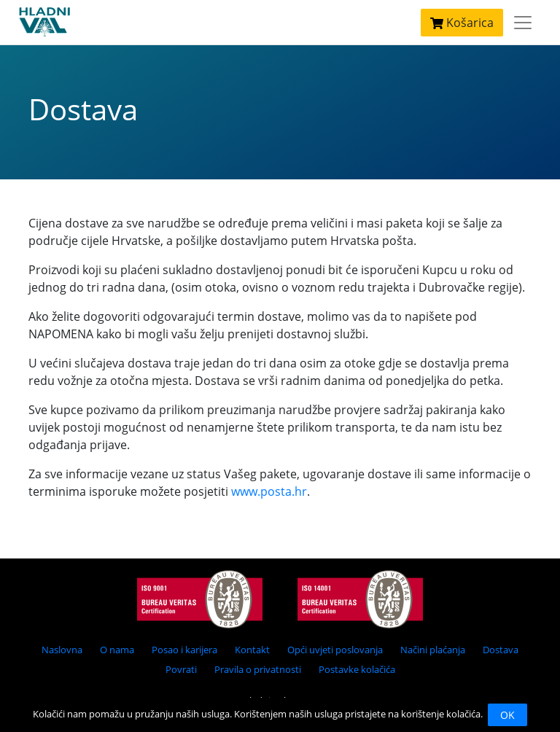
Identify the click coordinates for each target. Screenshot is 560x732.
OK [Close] (507, 715)
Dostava (501, 650)
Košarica (462, 23)
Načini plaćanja (433, 650)
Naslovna (62, 650)
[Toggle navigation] (523, 23)
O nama (117, 650)
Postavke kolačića (357, 669)
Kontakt (252, 650)
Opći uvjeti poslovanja (335, 650)
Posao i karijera (184, 650)
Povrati (181, 669)
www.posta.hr (269, 491)
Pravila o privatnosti (258, 669)
